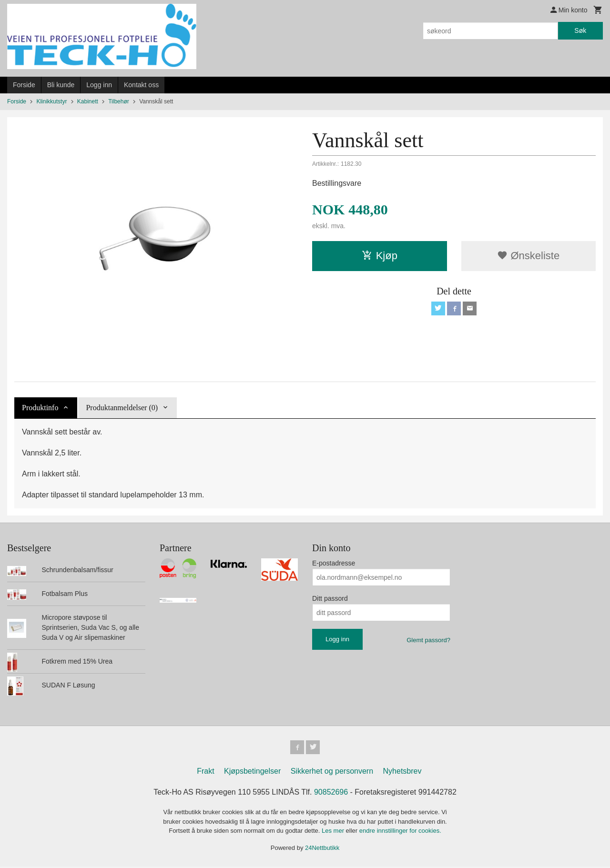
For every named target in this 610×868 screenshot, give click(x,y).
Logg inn (99, 85)
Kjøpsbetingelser (252, 772)
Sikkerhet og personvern (332, 772)
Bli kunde (61, 85)
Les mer (334, 832)
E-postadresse (334, 563)
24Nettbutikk (322, 849)
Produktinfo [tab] (40, 408)
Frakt (205, 772)
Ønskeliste (528, 256)
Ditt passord (330, 598)
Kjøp (380, 256)
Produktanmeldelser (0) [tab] (122, 408)
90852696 (331, 793)
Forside (24, 85)
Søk (580, 30)
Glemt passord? (428, 640)
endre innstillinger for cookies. (400, 832)
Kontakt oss (141, 85)
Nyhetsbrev (402, 772)
